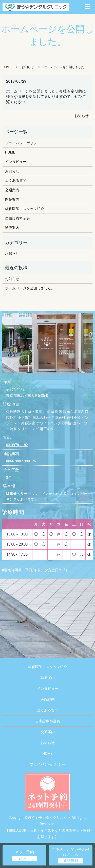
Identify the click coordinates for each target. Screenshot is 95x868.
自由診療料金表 (17, 218)
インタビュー (16, 162)
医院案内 (12, 199)
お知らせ (28, 67)
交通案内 (12, 190)
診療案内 (12, 228)
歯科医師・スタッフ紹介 (25, 209)
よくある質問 (16, 181)
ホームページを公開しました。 (30, 288)
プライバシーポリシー (23, 143)
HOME (7, 67)
